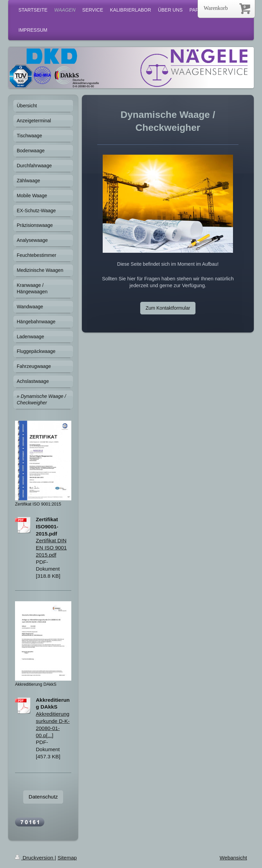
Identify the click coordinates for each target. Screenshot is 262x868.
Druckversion (35, 858)
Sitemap (67, 858)
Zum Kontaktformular (168, 308)
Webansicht (233, 858)
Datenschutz (43, 797)
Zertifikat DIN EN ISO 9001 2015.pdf (51, 548)
